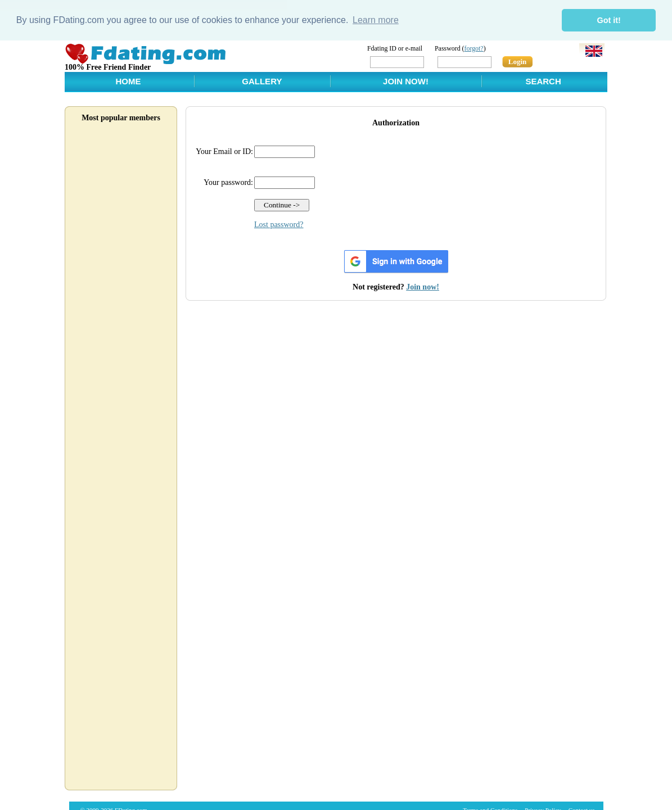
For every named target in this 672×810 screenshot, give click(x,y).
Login (518, 61)
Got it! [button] (609, 20)
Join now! (423, 286)
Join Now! (406, 81)
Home (128, 81)
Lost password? (279, 224)
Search (543, 81)
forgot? (474, 48)
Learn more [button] (376, 20)
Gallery (262, 81)
